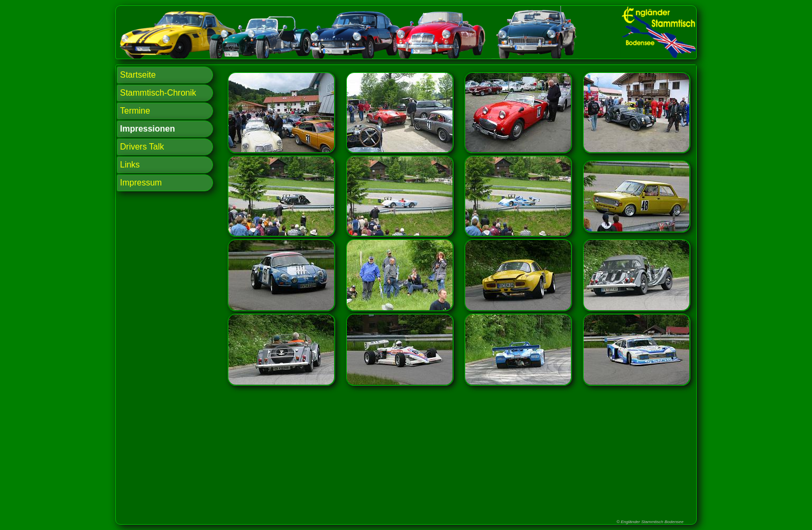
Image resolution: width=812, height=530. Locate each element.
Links (130, 165)
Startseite (138, 75)
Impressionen (147, 129)
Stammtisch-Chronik (158, 93)
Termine (135, 111)
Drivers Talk (142, 147)
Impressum (141, 183)
